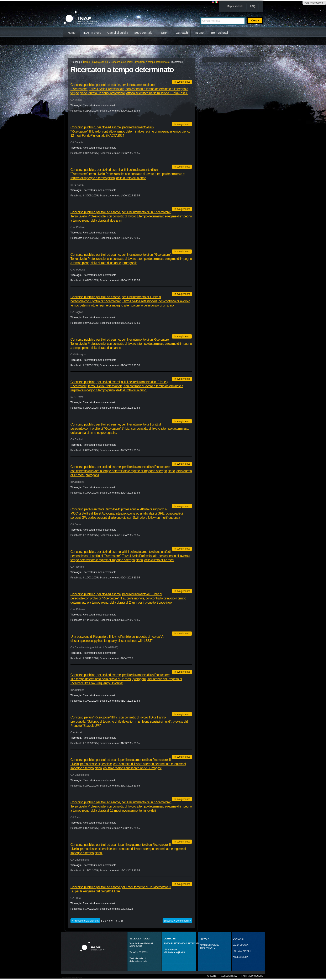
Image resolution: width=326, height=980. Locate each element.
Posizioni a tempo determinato (152, 62)
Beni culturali (220, 33)
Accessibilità (229, 976)
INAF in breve (92, 33)
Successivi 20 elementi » (177, 921)
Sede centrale (143, 33)
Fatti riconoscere (314, 3)
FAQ (253, 6)
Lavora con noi (100, 62)
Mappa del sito (235, 6)
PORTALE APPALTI (242, 951)
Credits (212, 976)
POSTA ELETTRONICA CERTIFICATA (182, 943)
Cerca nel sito (200, 15)
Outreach (182, 33)
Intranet (199, 33)
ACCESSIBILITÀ (241, 957)
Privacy (204, 939)
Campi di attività (118, 33)
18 (122, 921)
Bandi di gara (241, 945)
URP (164, 33)
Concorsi (238, 939)
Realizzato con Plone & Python (72, 978)
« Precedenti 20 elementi (85, 921)
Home (72, 33)
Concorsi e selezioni (122, 62)
